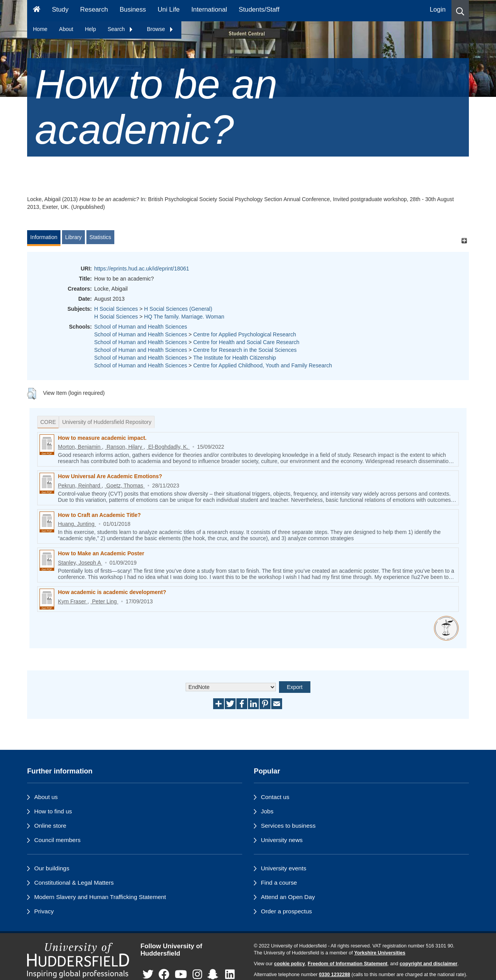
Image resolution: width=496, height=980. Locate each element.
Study (60, 9)
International (209, 9)
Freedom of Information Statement (348, 964)
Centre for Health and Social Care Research (246, 342)
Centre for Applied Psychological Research (245, 334)
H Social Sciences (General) (178, 309)
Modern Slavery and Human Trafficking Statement (100, 897)
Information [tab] (44, 237)
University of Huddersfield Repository (107, 422)
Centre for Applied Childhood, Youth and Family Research (263, 365)
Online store (50, 826)
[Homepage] (37, 11)
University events (283, 868)
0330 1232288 (335, 975)
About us (46, 797)
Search (121, 29)
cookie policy (289, 964)
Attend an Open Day (288, 897)
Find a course (279, 883)
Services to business (288, 826)
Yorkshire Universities (380, 953)
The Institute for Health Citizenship (234, 358)
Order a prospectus (286, 911)
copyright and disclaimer (428, 964)
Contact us (275, 797)
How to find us (53, 811)
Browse (160, 29)
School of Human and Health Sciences (141, 327)
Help (90, 29)
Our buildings (52, 868)
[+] (464, 241)
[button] (460, 11)
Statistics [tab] (100, 237)
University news (282, 840)
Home (40, 29)
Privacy (44, 911)
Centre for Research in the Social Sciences (245, 350)
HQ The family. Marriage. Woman (184, 317)
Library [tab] (73, 237)
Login (438, 9)
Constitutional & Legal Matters (74, 883)
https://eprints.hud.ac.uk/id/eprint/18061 (142, 269)
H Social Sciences (116, 309)
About (66, 29)
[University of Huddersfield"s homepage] (78, 960)
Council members (57, 840)
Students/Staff (259, 9)
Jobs (267, 811)
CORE (48, 422)
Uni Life (169, 9)
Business (133, 9)
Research (94, 9)
